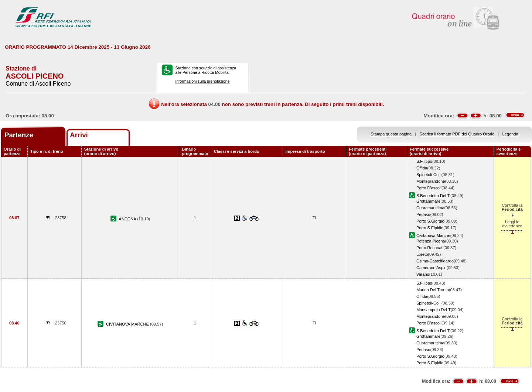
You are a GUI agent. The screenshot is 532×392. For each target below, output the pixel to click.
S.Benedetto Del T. (433, 196)
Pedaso (423, 214)
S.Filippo (424, 161)
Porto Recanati (430, 248)
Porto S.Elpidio (430, 228)
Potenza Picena (431, 241)
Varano (423, 274)
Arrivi (79, 135)
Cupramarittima (430, 208)
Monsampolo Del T (434, 310)
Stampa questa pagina (391, 134)
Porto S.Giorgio (430, 221)
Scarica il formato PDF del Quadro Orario (457, 134)
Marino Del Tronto (433, 290)
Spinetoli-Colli (429, 175)
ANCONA (128, 219)
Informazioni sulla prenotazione (202, 81)
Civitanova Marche (433, 235)
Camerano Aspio (432, 268)
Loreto (422, 254)
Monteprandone (431, 181)
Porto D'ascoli (429, 188)
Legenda (510, 134)
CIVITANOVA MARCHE (128, 324)
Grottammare (428, 201)
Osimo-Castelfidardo (435, 261)
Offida (422, 168)
